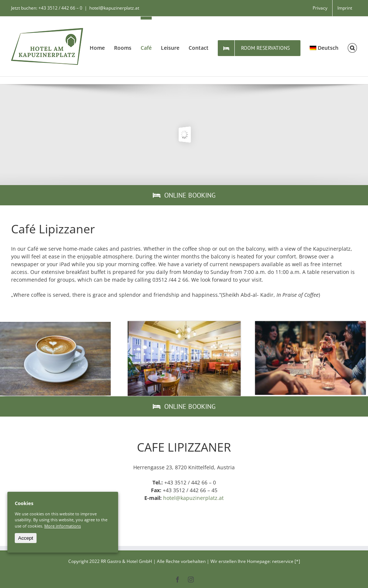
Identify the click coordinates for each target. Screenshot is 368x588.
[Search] (352, 46)
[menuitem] (320, 8)
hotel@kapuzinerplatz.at (114, 8)
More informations (63, 526)
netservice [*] (286, 561)
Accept (26, 538)
